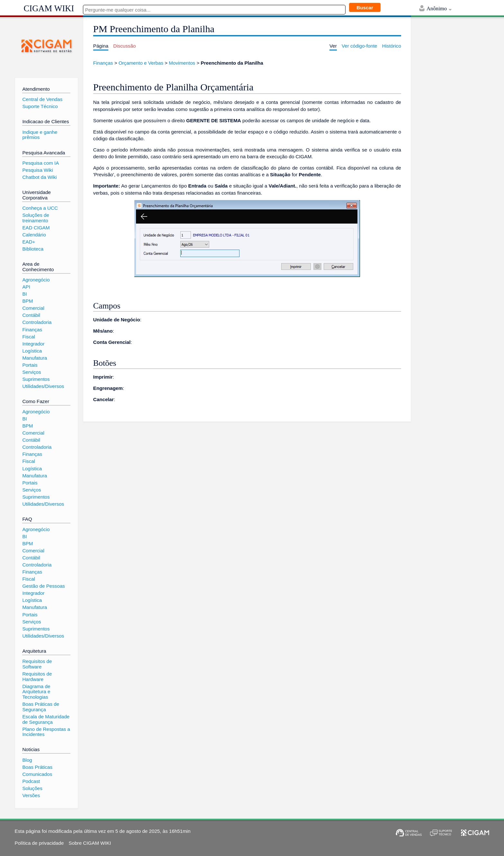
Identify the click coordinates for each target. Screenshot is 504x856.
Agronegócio (36, 280)
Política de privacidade (39, 843)
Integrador (33, 344)
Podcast (31, 781)
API (26, 287)
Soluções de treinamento (36, 218)
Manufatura (35, 358)
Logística (32, 351)
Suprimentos (36, 379)
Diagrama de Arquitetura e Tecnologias (36, 692)
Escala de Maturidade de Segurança (46, 719)
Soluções (32, 788)
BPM (27, 301)
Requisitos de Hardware (37, 677)
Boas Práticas (37, 767)
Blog (27, 760)
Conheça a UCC (40, 208)
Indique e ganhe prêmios (40, 135)
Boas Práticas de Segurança (41, 707)
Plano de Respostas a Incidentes (46, 732)
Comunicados (37, 774)
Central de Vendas (42, 99)
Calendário (34, 235)
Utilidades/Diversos (43, 386)
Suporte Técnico (40, 106)
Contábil (31, 315)
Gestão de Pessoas (44, 586)
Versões (31, 795)
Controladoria (37, 322)
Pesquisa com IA (40, 163)
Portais (30, 365)
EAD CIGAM (36, 228)
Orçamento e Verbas (141, 63)
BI (24, 294)
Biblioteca (33, 249)
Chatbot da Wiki (39, 177)
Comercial (33, 308)
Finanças (103, 63)
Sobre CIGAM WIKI (90, 843)
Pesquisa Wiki (37, 170)
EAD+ (29, 242)
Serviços (32, 372)
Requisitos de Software (37, 664)
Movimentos (182, 63)
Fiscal (29, 337)
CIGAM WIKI (49, 8)
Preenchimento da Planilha (232, 63)
